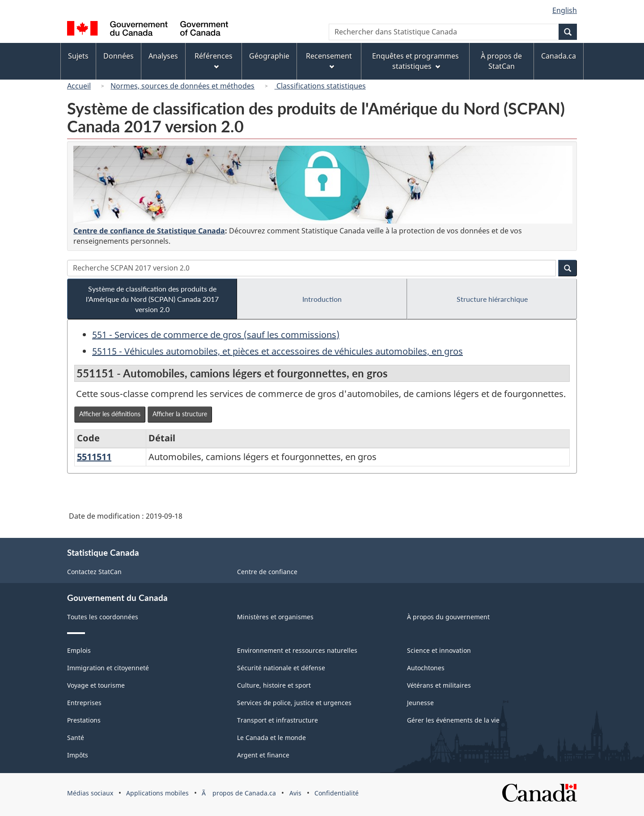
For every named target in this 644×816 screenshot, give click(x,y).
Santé (76, 738)
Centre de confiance (267, 572)
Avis (295, 793)
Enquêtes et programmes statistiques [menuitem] (415, 61)
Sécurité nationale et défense (281, 668)
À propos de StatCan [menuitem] (501, 61)
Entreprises (84, 703)
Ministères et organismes (275, 617)
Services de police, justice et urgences (294, 703)
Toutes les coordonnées (103, 617)
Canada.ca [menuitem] (559, 56)
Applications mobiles (157, 793)
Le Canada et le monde (271, 738)
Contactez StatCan (94, 572)
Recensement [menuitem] (329, 60)
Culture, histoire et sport (274, 685)
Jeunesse (420, 703)
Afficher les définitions (110, 414)
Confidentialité (337, 793)
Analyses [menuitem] (163, 56)
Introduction (322, 299)
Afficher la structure (180, 414)
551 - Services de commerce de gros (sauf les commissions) (216, 335)
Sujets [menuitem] (78, 56)
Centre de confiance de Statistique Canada (149, 231)
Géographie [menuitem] (269, 56)
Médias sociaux (90, 793)
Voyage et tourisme (96, 685)
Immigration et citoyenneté (108, 668)
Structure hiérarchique (492, 299)
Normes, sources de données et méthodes (182, 86)
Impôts (78, 755)
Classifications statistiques (320, 86)
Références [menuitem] (214, 60)
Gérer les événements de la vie (453, 720)
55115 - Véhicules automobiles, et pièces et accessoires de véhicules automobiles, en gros (278, 351)
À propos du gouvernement (448, 617)
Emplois (79, 650)
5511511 (94, 457)
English (565, 10)
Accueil (79, 86)
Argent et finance (263, 755)
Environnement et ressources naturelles (297, 650)
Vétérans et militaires (439, 685)
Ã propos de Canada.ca (239, 793)
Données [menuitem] (119, 56)
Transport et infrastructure (278, 720)
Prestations (84, 720)
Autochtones (426, 668)
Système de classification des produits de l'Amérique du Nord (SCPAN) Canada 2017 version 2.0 (152, 299)
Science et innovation (439, 650)
